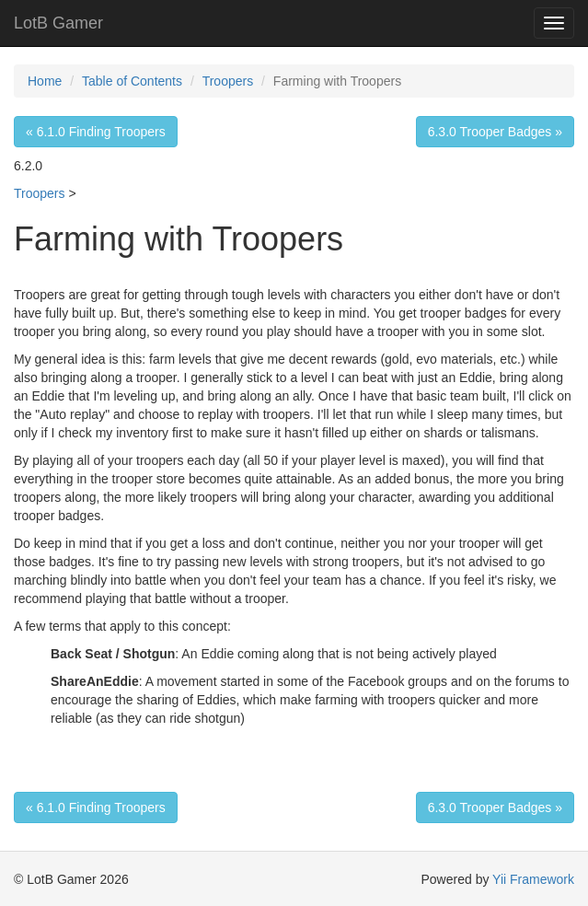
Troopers (228, 81)
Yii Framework (533, 879)
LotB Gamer (58, 23)
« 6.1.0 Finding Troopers (96, 132)
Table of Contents (132, 81)
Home (45, 81)
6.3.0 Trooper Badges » (495, 132)
